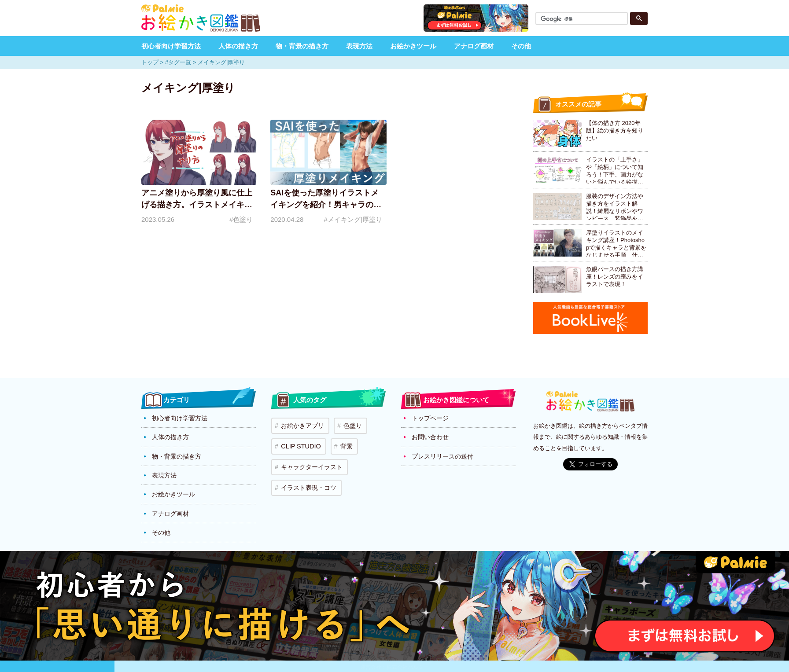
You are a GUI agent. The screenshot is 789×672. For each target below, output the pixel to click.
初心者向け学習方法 (171, 46)
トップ (150, 62)
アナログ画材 (474, 46)
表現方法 (359, 46)
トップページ (430, 418)
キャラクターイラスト (310, 459)
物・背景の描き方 (302, 46)
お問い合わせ (430, 436)
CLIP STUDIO (299, 442)
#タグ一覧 (178, 62)
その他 (521, 46)
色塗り (348, 424)
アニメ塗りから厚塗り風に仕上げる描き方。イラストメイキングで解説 (197, 205)
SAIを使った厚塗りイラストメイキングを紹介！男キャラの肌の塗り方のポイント (326, 205)
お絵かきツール (413, 46)
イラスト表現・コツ (307, 477)
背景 (341, 442)
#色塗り (241, 219)
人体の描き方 (238, 46)
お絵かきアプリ (301, 424)
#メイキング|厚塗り (353, 219)
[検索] (583, 19)
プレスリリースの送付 (442, 454)
